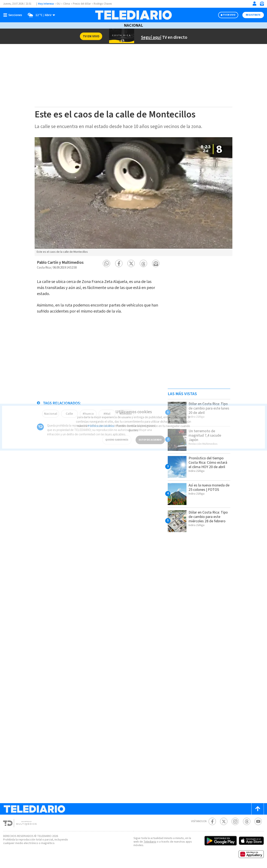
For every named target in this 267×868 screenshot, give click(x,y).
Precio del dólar (82, 4)
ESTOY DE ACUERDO (150, 437)
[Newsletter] (262, 4)
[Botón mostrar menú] (14, 15)
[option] (133, 197)
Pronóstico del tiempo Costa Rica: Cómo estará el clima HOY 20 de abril (208, 463)
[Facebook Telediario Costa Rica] (212, 821)
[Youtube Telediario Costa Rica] (258, 821)
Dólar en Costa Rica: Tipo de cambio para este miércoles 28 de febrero (208, 517)
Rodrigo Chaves (103, 4)
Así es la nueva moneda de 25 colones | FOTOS (209, 487)
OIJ (58, 4)
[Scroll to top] (258, 809)
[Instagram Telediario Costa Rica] (235, 821)
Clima (67, 4)
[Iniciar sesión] (254, 4)
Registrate (253, 15)
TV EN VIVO (229, 15)
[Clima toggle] (40, 15)
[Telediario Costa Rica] (133, 15)
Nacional (133, 25)
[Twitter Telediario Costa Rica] (224, 821)
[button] (106, 263)
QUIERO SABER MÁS (117, 437)
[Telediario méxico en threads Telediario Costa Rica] (247, 821)
